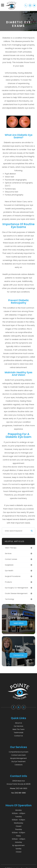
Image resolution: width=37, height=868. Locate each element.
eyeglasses (9, 565)
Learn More (19, 623)
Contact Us (18, 655)
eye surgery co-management (17, 588)
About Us (18, 723)
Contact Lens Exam (18, 755)
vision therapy (11, 548)
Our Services (18, 726)
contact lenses (11, 559)
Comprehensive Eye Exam (19, 752)
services (8, 553)
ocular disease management (16, 593)
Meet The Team (19, 729)
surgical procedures (13, 576)
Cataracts (19, 765)
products (8, 582)
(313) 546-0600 (21, 788)
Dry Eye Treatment (18, 761)
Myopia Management (18, 758)
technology (10, 599)
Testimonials (19, 733)
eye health (9, 571)
